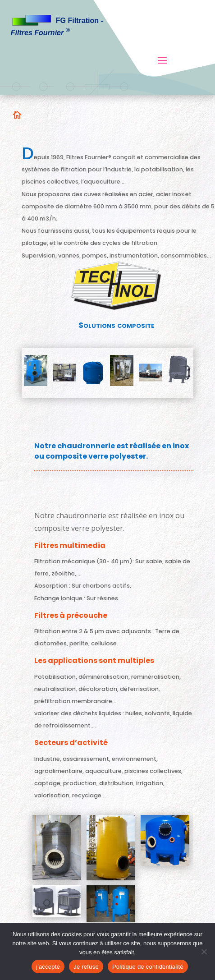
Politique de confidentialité (148, 967)
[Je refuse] (204, 952)
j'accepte (48, 967)
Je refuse (86, 967)
